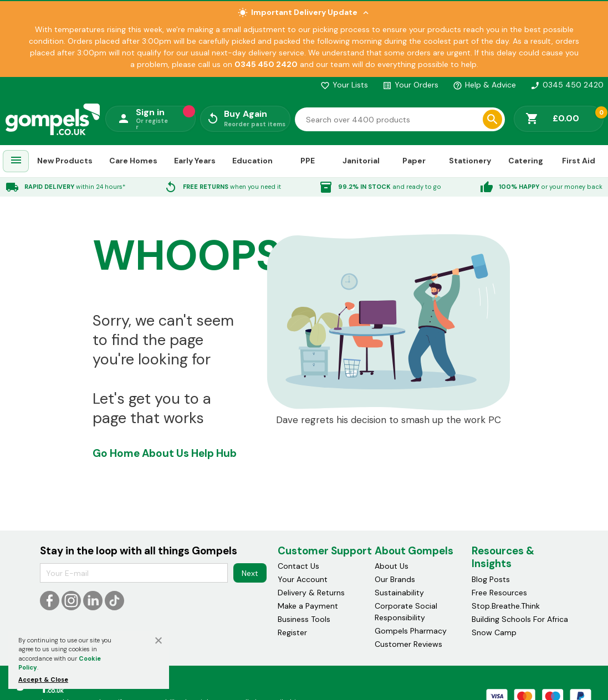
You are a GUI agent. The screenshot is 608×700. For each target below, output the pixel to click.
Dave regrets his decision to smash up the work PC (389, 420)
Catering (526, 161)
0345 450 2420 (567, 85)
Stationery (470, 161)
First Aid (579, 161)
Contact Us (298, 566)
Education (252, 161)
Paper (414, 161)
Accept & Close (43, 680)
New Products (65, 161)
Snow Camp (494, 632)
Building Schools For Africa (520, 619)
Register (292, 632)
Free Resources (499, 593)
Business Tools (304, 619)
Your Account (303, 579)
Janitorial (361, 161)
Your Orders (410, 85)
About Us (165, 453)
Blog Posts (491, 579)
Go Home (116, 453)
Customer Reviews (408, 644)
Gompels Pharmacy (411, 631)
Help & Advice (484, 85)
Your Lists (344, 85)
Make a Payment (308, 606)
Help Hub (214, 453)
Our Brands (395, 579)
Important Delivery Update (304, 12)
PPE (308, 161)
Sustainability (399, 593)
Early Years (195, 161)
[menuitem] (16, 161)
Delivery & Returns (311, 593)
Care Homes (133, 161)
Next (250, 573)
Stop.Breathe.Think (506, 606)
